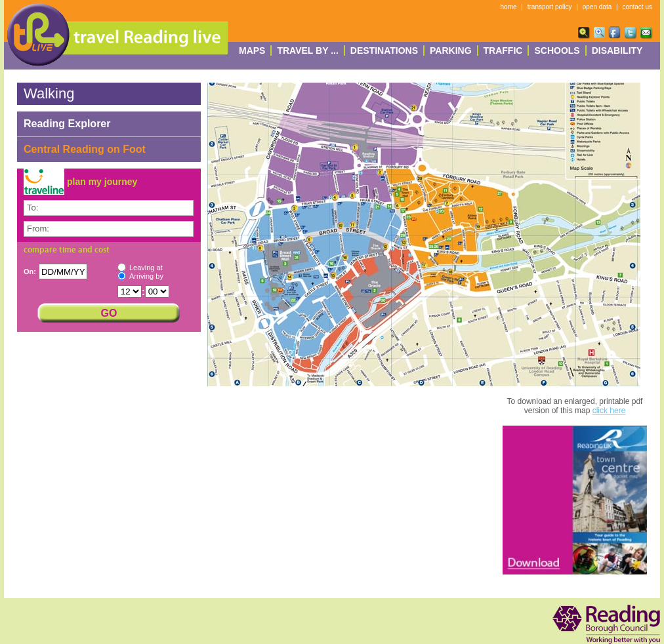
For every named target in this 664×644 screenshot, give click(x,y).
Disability (617, 50)
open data (597, 7)
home (509, 7)
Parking (451, 50)
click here (609, 411)
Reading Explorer (67, 124)
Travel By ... (307, 50)
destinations (384, 50)
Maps (252, 50)
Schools (557, 50)
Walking (49, 93)
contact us (637, 7)
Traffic (503, 50)
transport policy (550, 7)
